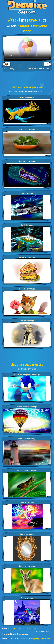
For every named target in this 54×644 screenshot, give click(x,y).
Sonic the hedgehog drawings (27, 375)
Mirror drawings (27, 534)
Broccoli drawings (27, 129)
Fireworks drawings (27, 502)
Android (5, 634)
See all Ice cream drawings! (39, 68)
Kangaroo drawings (27, 566)
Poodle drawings (27, 321)
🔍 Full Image (9, 69)
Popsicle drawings (27, 289)
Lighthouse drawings (27, 439)
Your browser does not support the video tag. (27, 48)
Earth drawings (27, 225)
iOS (11, 634)
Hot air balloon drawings (27, 407)
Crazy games (22, 634)
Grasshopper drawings (27, 470)
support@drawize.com (41, 639)
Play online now (29, 629)
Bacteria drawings (27, 161)
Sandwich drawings (27, 257)
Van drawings (27, 598)
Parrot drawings (27, 97)
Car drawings (27, 193)
